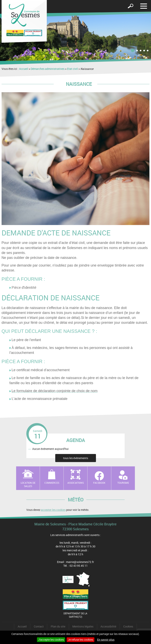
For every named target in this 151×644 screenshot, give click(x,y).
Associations (76, 483)
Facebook (99, 483)
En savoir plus (106, 640)
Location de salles (28, 484)
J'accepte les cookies (51, 640)
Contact (39, 626)
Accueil (24, 69)
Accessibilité (108, 626)
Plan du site (58, 626)
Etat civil (72, 69)
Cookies (128, 626)
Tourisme (123, 483)
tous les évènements (76, 458)
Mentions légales (83, 626)
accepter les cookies (53, 510)
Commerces (52, 483)
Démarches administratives (48, 69)
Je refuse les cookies (81, 640)
